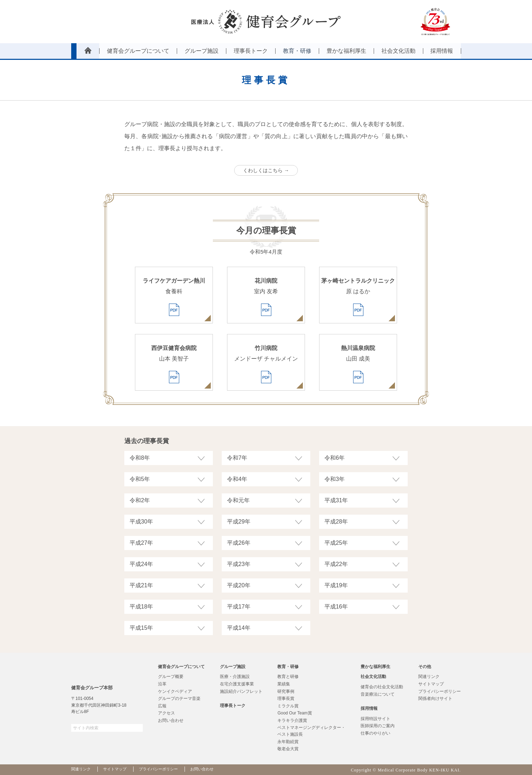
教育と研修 (288, 677)
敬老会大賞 (288, 749)
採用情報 (369, 708)
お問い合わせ (171, 720)
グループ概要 (171, 677)
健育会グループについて (181, 667)
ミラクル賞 (288, 706)
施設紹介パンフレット (241, 691)
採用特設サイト (375, 719)
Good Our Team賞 (295, 713)
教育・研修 (288, 667)
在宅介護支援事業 (237, 684)
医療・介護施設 (235, 677)
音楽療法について (378, 694)
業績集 (284, 684)
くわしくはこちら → (266, 170)
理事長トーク (233, 706)
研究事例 (286, 691)
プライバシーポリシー (440, 691)
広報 (162, 706)
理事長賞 (286, 698)
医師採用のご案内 (378, 726)
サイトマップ (431, 684)
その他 (425, 667)
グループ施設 (233, 667)
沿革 (162, 684)
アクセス (166, 713)
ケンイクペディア (175, 691)
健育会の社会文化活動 (382, 687)
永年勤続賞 (288, 742)
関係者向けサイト (435, 698)
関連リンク (429, 677)
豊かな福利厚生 (375, 667)
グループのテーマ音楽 (179, 698)
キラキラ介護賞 (292, 720)
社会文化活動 (373, 677)
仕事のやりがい (375, 733)
